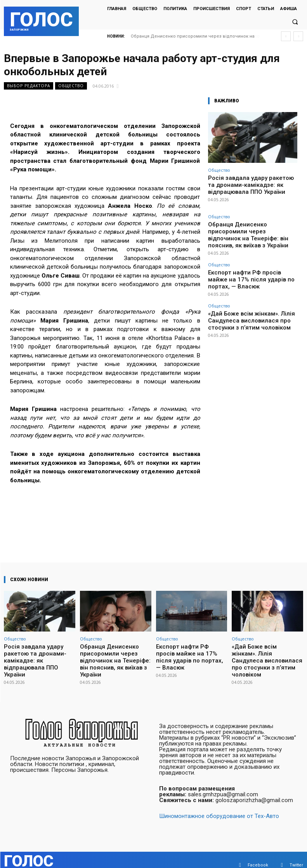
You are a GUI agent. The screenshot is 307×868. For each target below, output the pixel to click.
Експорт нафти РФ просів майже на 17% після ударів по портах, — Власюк (251, 259)
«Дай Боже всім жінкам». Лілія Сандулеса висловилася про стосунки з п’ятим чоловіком (252, 291)
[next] (298, 36)
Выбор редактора (29, 86)
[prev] (286, 36)
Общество (71, 86)
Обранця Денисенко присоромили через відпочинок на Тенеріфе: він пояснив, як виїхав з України (252, 225)
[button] (295, 22)
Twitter (296, 854)
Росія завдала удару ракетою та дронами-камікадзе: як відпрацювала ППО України (248, 183)
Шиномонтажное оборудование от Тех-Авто (219, 805)
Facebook (258, 854)
